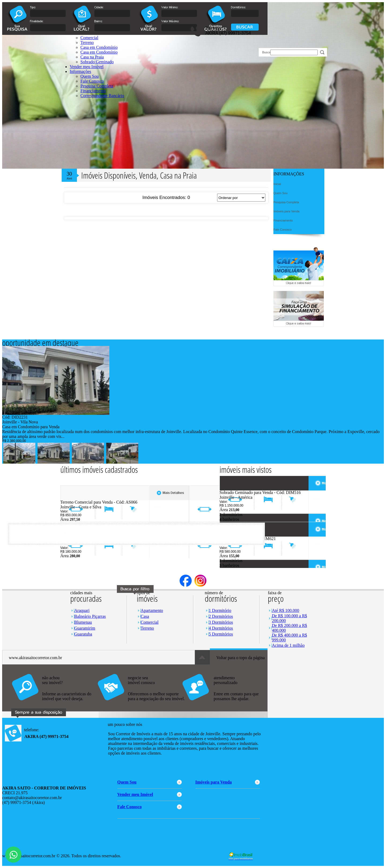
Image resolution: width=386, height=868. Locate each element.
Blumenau (83, 622)
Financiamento (93, 91)
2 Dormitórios (221, 616)
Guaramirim (85, 628)
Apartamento (152, 610)
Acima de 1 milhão (288, 645)
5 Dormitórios (221, 634)
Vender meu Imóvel (87, 67)
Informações (80, 71)
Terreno (147, 628)
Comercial (150, 622)
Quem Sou (90, 76)
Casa (145, 616)
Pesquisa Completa (97, 86)
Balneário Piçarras (90, 616)
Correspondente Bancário (102, 96)
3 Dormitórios (221, 622)
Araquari (82, 610)
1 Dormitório (220, 610)
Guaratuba (83, 634)
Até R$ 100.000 (285, 610)
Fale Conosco (92, 81)
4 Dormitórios (221, 628)
